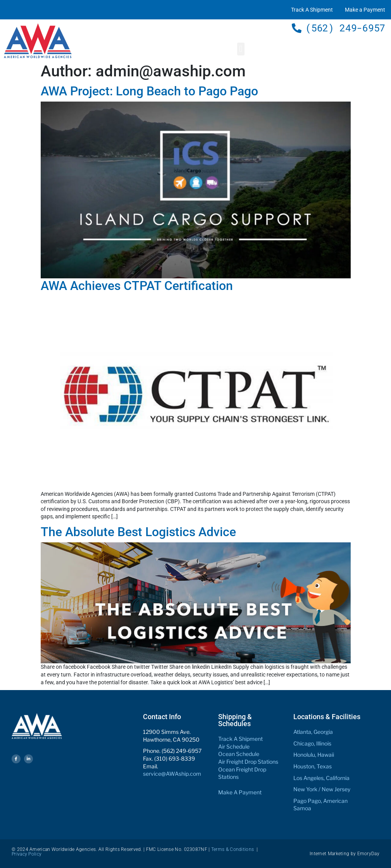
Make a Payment (365, 10)
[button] (241, 49)
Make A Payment (240, 792)
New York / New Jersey (322, 789)
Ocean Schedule (239, 754)
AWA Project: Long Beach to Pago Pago (149, 91)
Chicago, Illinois (312, 743)
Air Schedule (234, 746)
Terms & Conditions (233, 849)
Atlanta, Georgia (313, 732)
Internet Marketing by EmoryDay (344, 854)
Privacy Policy (27, 854)
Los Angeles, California (321, 778)
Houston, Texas (313, 766)
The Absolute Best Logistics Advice (138, 532)
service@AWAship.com (172, 774)
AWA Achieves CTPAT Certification (137, 286)
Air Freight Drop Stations (248, 762)
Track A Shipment (312, 10)
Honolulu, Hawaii (314, 755)
